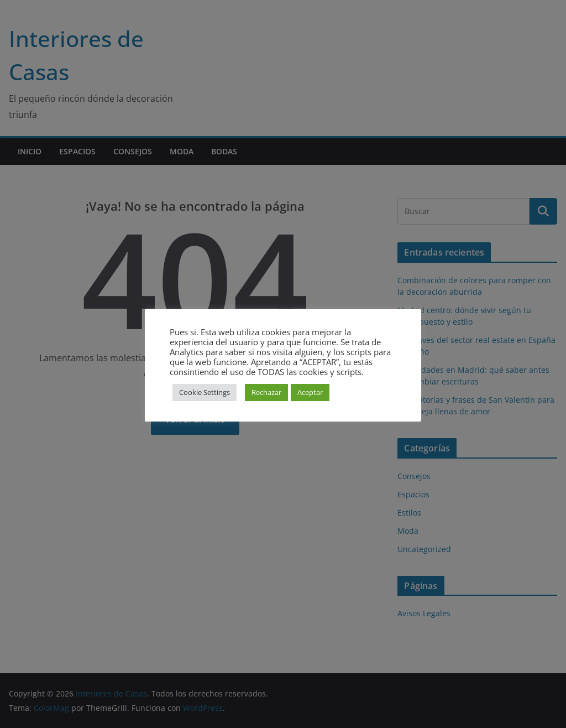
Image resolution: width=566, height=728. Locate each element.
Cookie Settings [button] (205, 392)
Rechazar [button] (266, 392)
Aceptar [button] (310, 392)
